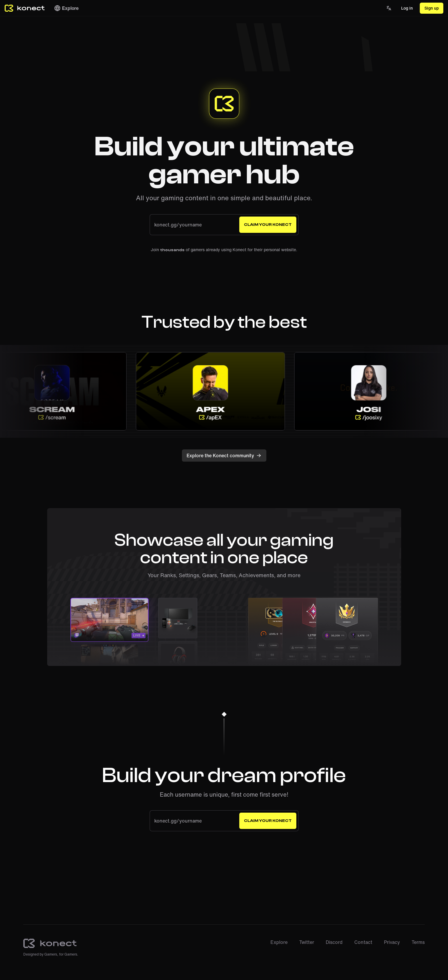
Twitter (307, 942)
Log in (407, 8)
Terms (418, 942)
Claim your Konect (268, 225)
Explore (66, 8)
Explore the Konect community (224, 456)
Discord (334, 942)
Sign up (432, 8)
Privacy (392, 942)
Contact (363, 942)
